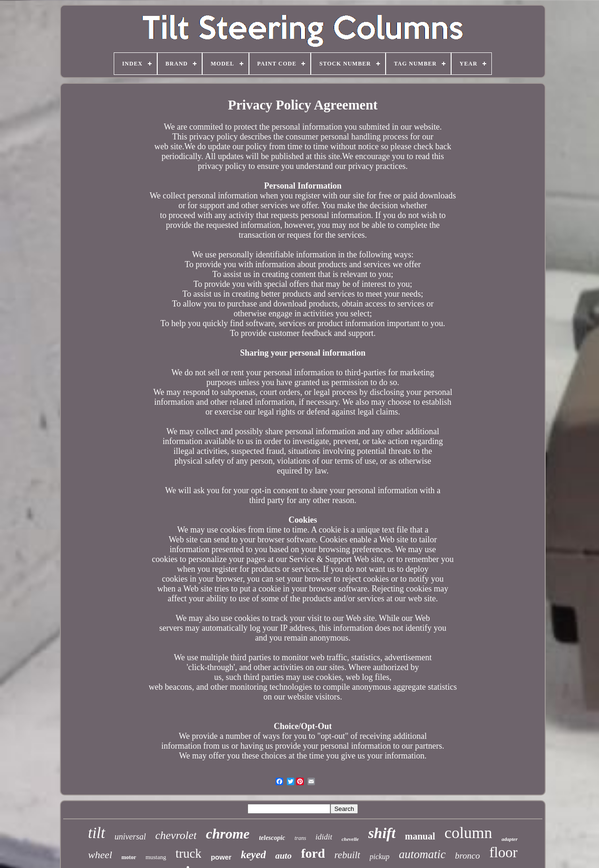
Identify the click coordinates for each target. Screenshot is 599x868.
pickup (380, 857)
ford (313, 853)
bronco (467, 856)
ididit (324, 837)
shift (382, 833)
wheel (100, 855)
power (221, 857)
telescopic (272, 838)
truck (188, 853)
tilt (97, 833)
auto (283, 856)
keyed (254, 855)
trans (300, 838)
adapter (510, 839)
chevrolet (176, 835)
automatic (422, 854)
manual (420, 836)
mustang (156, 857)
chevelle (350, 839)
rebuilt (347, 855)
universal (130, 837)
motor (129, 857)
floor (503, 852)
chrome (228, 834)
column (468, 833)
